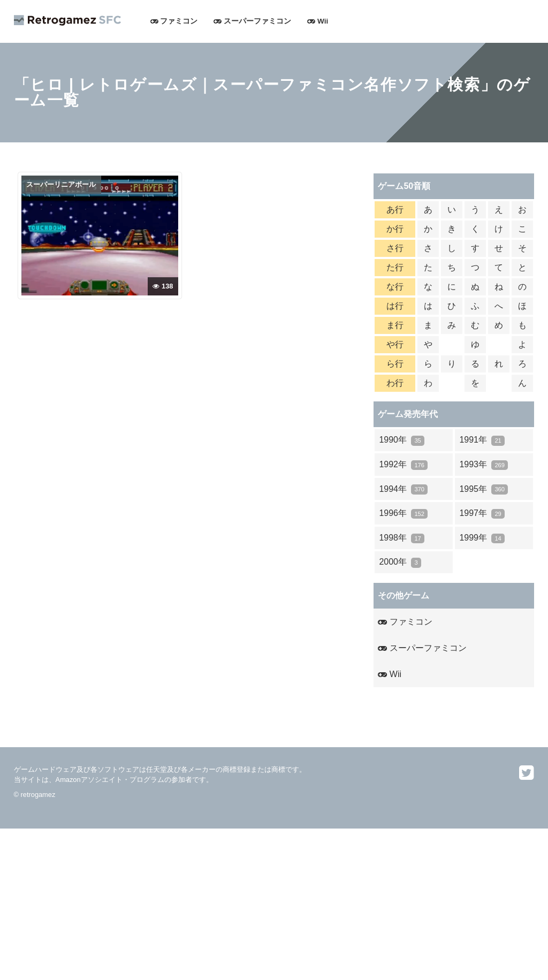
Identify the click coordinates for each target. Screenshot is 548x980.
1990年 (402, 440)
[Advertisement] (274, 903)
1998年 (402, 538)
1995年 (484, 489)
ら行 (395, 364)
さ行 (395, 248)
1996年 (403, 514)
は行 (395, 306)
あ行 (395, 210)
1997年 (482, 514)
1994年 (403, 489)
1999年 (482, 538)
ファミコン (174, 21)
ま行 (395, 325)
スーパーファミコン (252, 21)
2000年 (400, 562)
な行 (395, 287)
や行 (395, 344)
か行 (395, 229)
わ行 (395, 383)
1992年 (403, 465)
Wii (318, 21)
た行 (395, 267)
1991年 (482, 440)
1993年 (484, 465)
